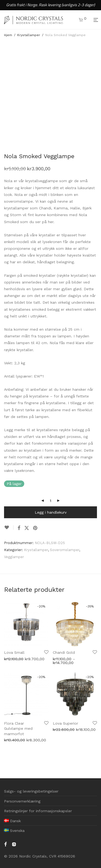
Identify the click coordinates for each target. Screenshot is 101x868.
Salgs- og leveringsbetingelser (31, 791)
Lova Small (14, 652)
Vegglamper (14, 557)
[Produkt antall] (51, 501)
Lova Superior (65, 723)
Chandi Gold (64, 652)
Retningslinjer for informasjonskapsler (38, 811)
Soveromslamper (65, 550)
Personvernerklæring (22, 801)
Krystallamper (29, 35)
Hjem (8, 35)
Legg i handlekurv (51, 512)
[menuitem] (12, 821)
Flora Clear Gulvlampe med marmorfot (18, 729)
